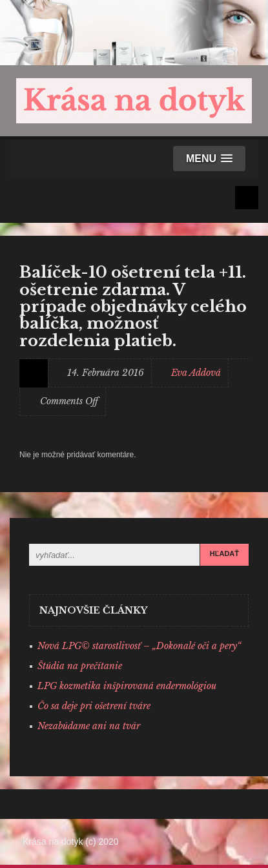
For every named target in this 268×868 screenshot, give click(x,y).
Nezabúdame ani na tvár (89, 726)
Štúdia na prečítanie (80, 666)
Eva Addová (196, 373)
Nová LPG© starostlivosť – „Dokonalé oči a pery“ (139, 646)
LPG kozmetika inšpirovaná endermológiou (127, 686)
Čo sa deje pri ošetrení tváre (94, 706)
